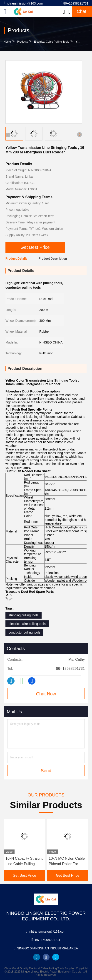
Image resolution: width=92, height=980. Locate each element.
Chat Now (46, 694)
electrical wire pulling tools (27, 624)
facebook (46, 957)
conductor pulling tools (24, 632)
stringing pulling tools (24, 615)
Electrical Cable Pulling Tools (52, 42)
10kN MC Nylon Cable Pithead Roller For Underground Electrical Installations (67, 862)
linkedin (37, 957)
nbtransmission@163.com (23, 3)
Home (7, 42)
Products (22, 42)
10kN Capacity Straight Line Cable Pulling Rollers (24, 862)
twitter (56, 957)
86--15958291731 (75, 3)
